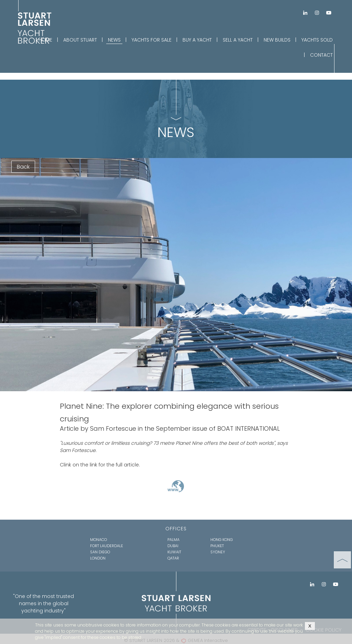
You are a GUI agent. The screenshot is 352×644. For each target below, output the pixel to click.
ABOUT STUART (80, 40)
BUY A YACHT (197, 40)
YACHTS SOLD (317, 40)
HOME (45, 40)
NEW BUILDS (277, 40)
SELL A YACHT (238, 40)
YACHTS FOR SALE (152, 40)
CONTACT (321, 55)
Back (23, 167)
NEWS (114, 40)
